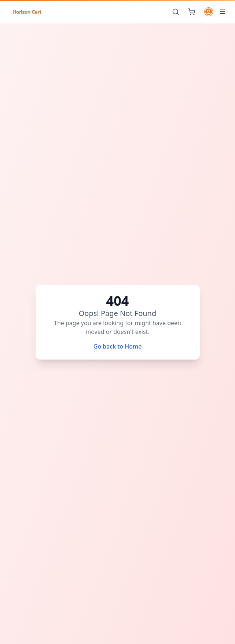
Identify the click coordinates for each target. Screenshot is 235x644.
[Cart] (192, 12)
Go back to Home (118, 346)
